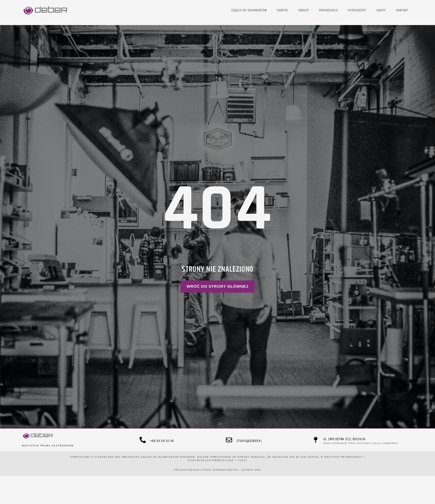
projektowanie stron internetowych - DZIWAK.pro (218, 470)
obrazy (304, 10)
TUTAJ (242, 460)
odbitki (282, 10)
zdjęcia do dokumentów (249, 10)
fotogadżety (357, 10)
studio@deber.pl (249, 441)
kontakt (402, 10)
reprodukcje (328, 10)
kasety (381, 10)
